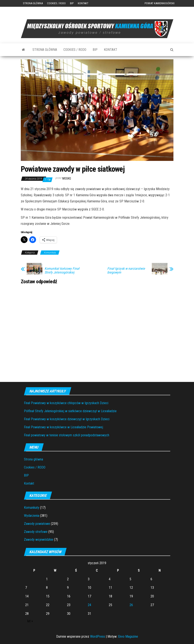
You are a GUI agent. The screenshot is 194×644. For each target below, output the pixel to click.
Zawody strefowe (36, 532)
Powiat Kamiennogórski (160, 3)
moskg (67, 178)
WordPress (98, 636)
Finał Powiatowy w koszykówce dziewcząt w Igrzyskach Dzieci (67, 419)
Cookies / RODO (56, 3)
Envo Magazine (128, 636)
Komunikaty (50, 253)
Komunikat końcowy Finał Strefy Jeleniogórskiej (62, 271)
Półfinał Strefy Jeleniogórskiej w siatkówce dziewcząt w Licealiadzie (70, 411)
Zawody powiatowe (37, 524)
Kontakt (83, 3)
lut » (30, 621)
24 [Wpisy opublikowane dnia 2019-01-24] (89, 605)
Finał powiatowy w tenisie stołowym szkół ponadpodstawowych (67, 435)
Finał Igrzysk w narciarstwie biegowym (126, 271)
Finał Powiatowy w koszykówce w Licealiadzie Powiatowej (64, 427)
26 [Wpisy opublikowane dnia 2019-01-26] (131, 605)
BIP (72, 3)
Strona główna (33, 3)
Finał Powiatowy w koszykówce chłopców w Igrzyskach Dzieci (66, 403)
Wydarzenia (32, 516)
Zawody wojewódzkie (39, 540)
